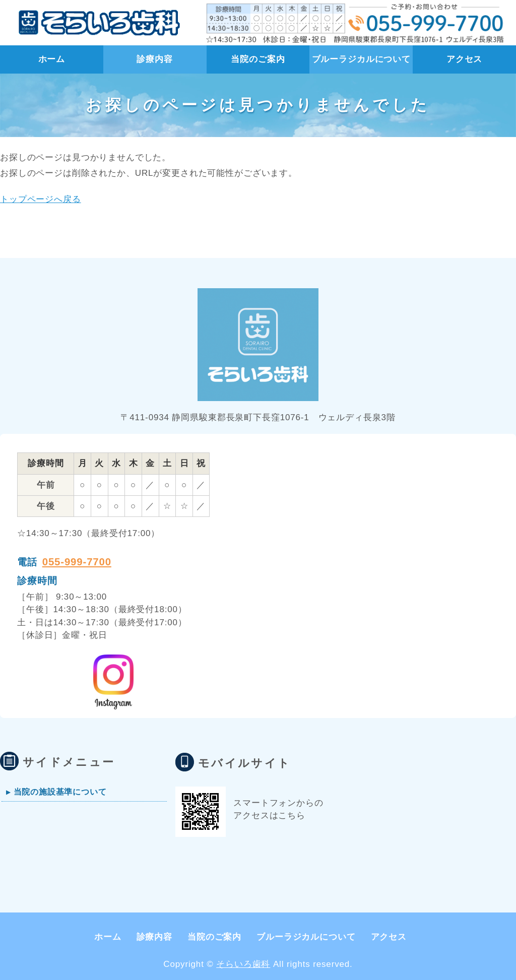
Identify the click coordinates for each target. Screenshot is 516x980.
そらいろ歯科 (243, 964)
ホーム (52, 59)
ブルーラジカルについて (361, 59)
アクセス (464, 59)
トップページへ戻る (41, 199)
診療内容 (154, 59)
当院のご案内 (258, 59)
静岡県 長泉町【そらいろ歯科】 (97, 23)
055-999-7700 (77, 562)
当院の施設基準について (60, 792)
